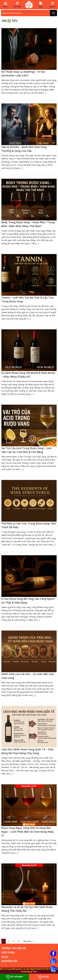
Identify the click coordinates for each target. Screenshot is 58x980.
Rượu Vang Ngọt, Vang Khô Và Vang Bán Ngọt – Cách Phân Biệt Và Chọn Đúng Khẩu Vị (28, 832)
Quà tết (52, 5)
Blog (41, 5)
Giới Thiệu (17, 5)
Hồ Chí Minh (15, 977)
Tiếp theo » (28, 941)
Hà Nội (44, 977)
